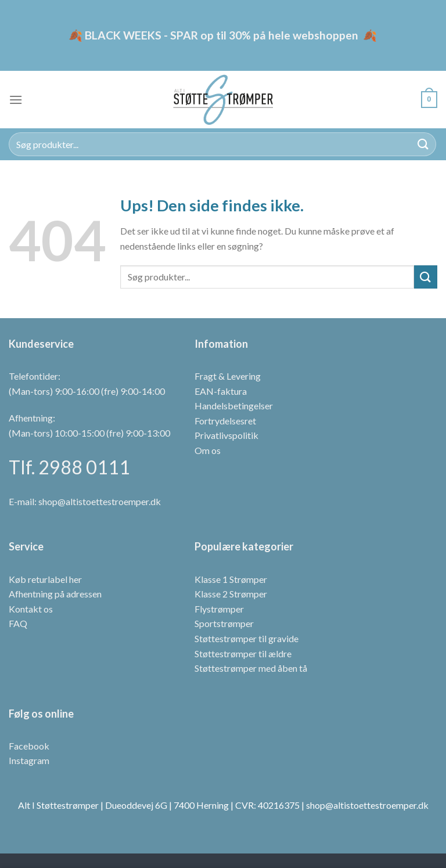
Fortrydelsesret (225, 421)
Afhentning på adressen (55, 594)
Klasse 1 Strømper (231, 579)
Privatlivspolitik (226, 435)
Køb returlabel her (45, 579)
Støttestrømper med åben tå (251, 668)
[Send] (423, 144)
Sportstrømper (224, 623)
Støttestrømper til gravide (247, 638)
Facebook (29, 746)
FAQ (18, 623)
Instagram (29, 760)
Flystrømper (219, 609)
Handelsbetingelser (234, 406)
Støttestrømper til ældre (243, 653)
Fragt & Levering (228, 376)
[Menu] (16, 100)
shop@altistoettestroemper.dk (100, 501)
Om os (208, 450)
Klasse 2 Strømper (231, 594)
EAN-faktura (221, 391)
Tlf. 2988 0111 (69, 467)
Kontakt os (31, 609)
